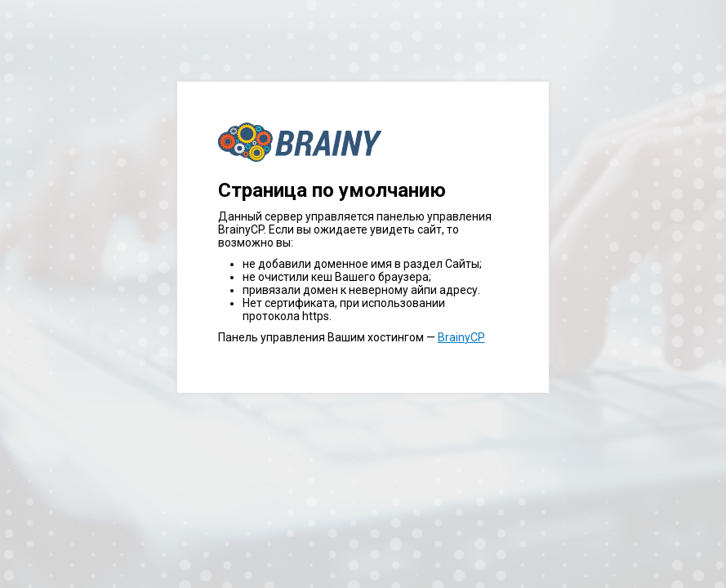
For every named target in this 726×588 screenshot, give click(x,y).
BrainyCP (461, 337)
